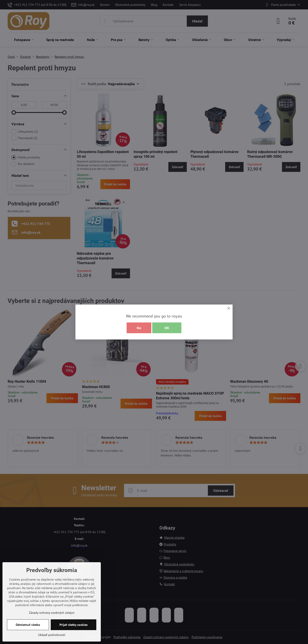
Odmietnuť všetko (28, 625)
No (139, 328)
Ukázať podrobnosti (52, 635)
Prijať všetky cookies (74, 625)
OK (167, 328)
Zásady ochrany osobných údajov (52, 613)
